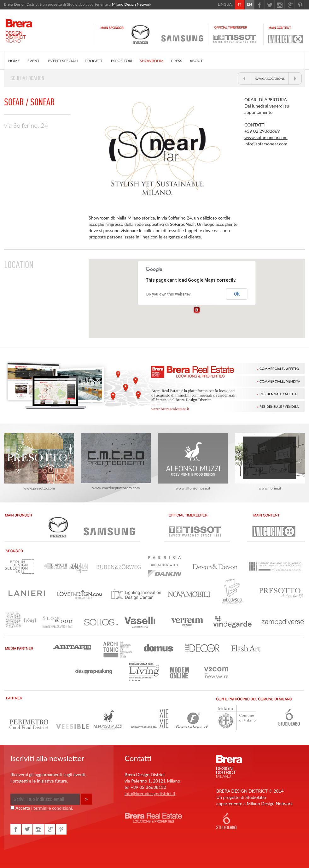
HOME (14, 61)
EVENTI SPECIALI (63, 61)
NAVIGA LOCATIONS (270, 79)
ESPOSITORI (122, 61)
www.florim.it (270, 462)
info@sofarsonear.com (266, 144)
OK (237, 294)
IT (240, 4)
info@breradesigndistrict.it (150, 793)
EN (249, 4)
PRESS (177, 61)
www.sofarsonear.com (266, 137)
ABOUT (196, 61)
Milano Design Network (132, 4)
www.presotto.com (39, 462)
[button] (197, 310)
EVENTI (34, 61)
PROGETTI (94, 61)
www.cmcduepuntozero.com (116, 462)
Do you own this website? (169, 294)
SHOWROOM (152, 61)
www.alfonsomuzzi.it (193, 462)
